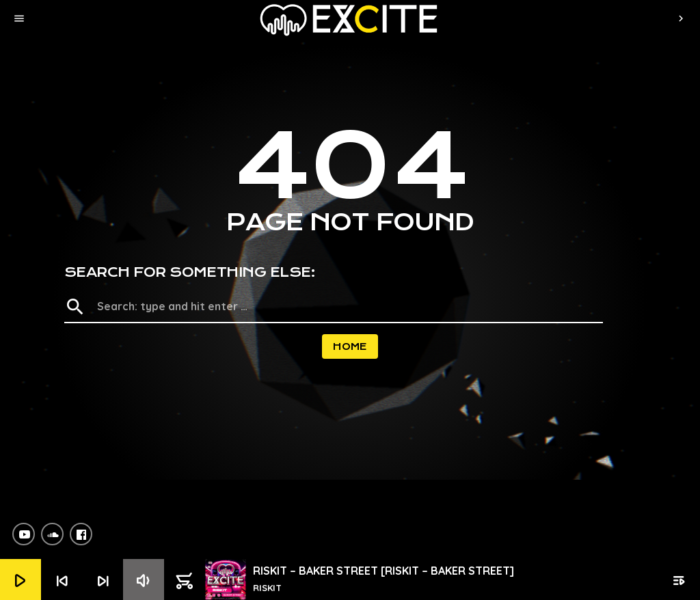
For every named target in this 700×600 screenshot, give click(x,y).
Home (350, 346)
